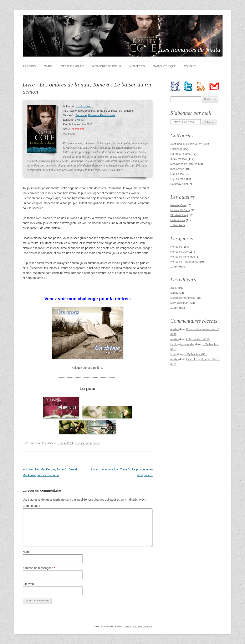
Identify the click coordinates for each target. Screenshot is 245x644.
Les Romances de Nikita (191, 50)
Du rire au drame (181, 154)
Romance (81, 115)
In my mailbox (179, 159)
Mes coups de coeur (107, 66)
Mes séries (137, 66)
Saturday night (179, 184)
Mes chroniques (73, 66)
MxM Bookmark (180, 303)
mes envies (177, 169)
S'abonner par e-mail (143, 627)
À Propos (29, 66)
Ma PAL (48, 66)
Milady (174, 293)
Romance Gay (179, 252)
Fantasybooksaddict (183, 344)
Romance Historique (183, 257)
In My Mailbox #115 (196, 354)
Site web (28, 584)
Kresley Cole (83, 106)
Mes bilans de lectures (184, 164)
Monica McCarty (180, 210)
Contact (190, 66)
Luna (173, 354)
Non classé (177, 174)
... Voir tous (178, 225)
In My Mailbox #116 (198, 339)
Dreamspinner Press (183, 298)
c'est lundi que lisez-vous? (186, 144)
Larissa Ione (178, 220)
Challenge (177, 149)
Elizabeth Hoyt (179, 215)
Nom (27, 552)
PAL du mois (178, 179)
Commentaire (31, 506)
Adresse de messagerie (39, 568)
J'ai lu (80, 120)
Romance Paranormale (102, 115)
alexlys (175, 329)
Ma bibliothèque (164, 66)
